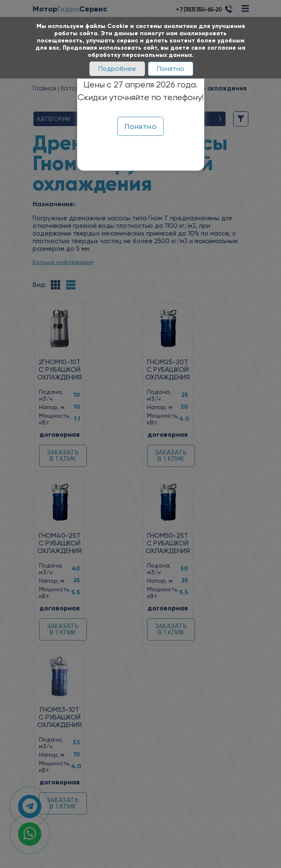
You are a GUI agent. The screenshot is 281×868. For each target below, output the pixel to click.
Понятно (171, 69)
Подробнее (117, 69)
